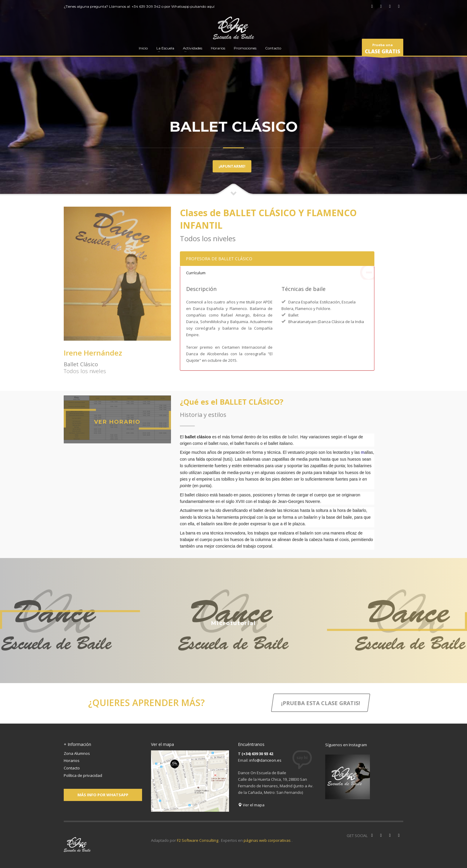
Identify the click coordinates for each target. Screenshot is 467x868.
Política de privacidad (83, 775)
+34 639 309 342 (146, 6)
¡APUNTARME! (232, 166)
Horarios (72, 761)
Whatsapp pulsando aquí (193, 6)
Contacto (72, 768)
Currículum (280, 273)
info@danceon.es (265, 760)
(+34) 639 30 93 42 (257, 754)
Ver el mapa (251, 805)
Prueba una (383, 49)
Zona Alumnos (77, 753)
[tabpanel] (233, 98)
